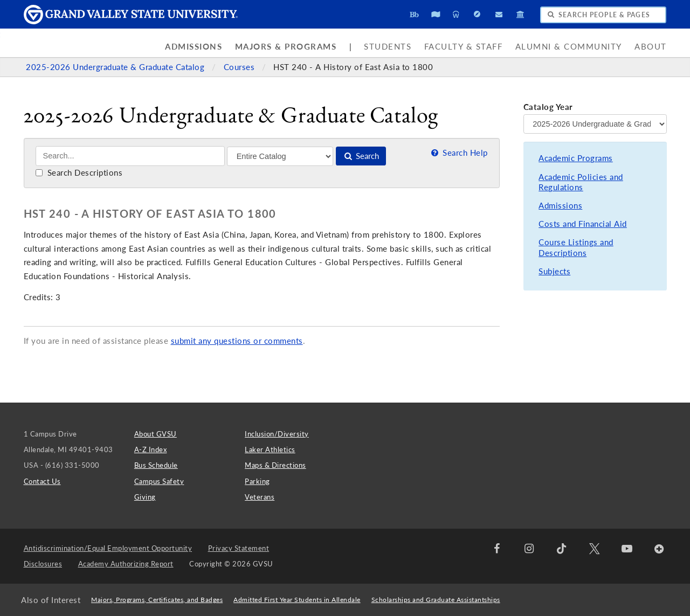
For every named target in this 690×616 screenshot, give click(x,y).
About (651, 47)
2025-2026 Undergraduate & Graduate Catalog (116, 67)
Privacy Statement (239, 548)
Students (388, 47)
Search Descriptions (79, 173)
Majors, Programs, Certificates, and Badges (157, 600)
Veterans (260, 497)
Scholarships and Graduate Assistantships (436, 600)
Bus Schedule (156, 465)
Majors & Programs (286, 47)
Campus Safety (159, 481)
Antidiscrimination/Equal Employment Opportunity (108, 548)
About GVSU (156, 434)
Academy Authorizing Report (126, 564)
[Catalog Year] (595, 124)
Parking (257, 481)
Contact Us (42, 481)
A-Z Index (151, 449)
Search (361, 156)
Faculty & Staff (464, 47)
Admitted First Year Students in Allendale (297, 600)
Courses (240, 67)
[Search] (130, 156)
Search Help (458, 153)
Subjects (554, 271)
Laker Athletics (270, 449)
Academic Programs (576, 158)
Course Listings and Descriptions (576, 248)
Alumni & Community (569, 47)
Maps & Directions (275, 465)
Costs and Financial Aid (583, 224)
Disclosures (43, 564)
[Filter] (280, 156)
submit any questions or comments (237, 341)
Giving (145, 497)
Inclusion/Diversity (277, 434)
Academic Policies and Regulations (581, 182)
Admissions (194, 47)
